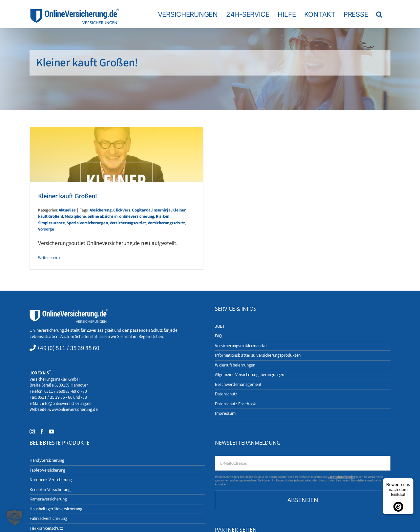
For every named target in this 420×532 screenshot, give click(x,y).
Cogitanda (141, 210)
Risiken (163, 216)
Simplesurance (52, 223)
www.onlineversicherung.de (73, 409)
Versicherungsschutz (166, 223)
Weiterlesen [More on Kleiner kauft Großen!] (48, 258)
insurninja (161, 210)
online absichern (103, 216)
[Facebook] (42, 432)
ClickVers (122, 210)
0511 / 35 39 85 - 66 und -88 (62, 397)
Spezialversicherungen (87, 223)
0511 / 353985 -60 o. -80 (66, 391)
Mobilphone (75, 216)
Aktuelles (67, 210)
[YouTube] (52, 432)
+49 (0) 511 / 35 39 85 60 (68, 348)
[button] (379, 14)
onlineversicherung (136, 216)
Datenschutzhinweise (341, 477)
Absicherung (101, 210)
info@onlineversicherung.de (67, 403)
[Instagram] (32, 432)
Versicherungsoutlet (128, 223)
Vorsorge (46, 229)
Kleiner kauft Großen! (67, 196)
